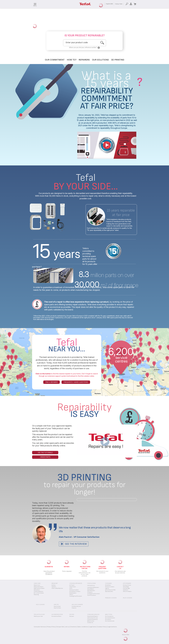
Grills (71, 588)
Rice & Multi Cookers (75, 591)
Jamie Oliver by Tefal (110, 590)
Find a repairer (52, 382)
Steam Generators (39, 587)
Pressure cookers (110, 587)
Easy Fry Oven (57, 608)
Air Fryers (72, 585)
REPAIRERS (84, 60)
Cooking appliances (76, 583)
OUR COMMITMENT (55, 60)
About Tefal (126, 635)
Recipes (72, 616)
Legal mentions (112, 627)
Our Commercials (110, 621)
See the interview (76, 544)
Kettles (54, 585)
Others (71, 595)
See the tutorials (45, 453)
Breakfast (55, 583)
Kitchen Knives (127, 585)
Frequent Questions (92, 619)
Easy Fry (56, 605)
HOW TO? (72, 60)
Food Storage (126, 588)
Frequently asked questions (76, 382)
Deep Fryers (73, 587)
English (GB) (109, 4)
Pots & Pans (108, 585)
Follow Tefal (119, 4)
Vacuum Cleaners (77, 605)
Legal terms (93, 627)
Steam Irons (37, 585)
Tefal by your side (38, 616)
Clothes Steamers (38, 591)
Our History (108, 619)
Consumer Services (40, 627)
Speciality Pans (109, 591)
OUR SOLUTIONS (100, 60)
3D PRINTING (118, 60)
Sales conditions (83, 627)
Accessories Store (56, 616)
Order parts (45, 457)
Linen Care (37, 583)
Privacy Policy (51, 627)
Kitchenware (127, 583)
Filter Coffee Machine (57, 588)
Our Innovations (109, 616)
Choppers (90, 592)
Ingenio (107, 588)
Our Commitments (110, 618)
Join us (67, 627)
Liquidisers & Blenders (93, 587)
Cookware (108, 583)
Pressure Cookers (74, 590)
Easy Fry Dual (57, 606)
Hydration (126, 590)
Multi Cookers (127, 598)
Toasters (54, 587)
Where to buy (91, 621)
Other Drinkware (127, 591)
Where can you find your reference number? (83, 47)
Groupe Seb (60, 627)
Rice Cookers (40, 605)
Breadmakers (73, 593)
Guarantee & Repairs (93, 616)
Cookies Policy (102, 627)
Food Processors (92, 595)
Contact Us (90, 623)
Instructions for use (92, 618)
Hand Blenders (91, 591)
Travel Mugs (126, 587)
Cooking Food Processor (76, 596)
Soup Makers (91, 589)
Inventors (74, 627)
